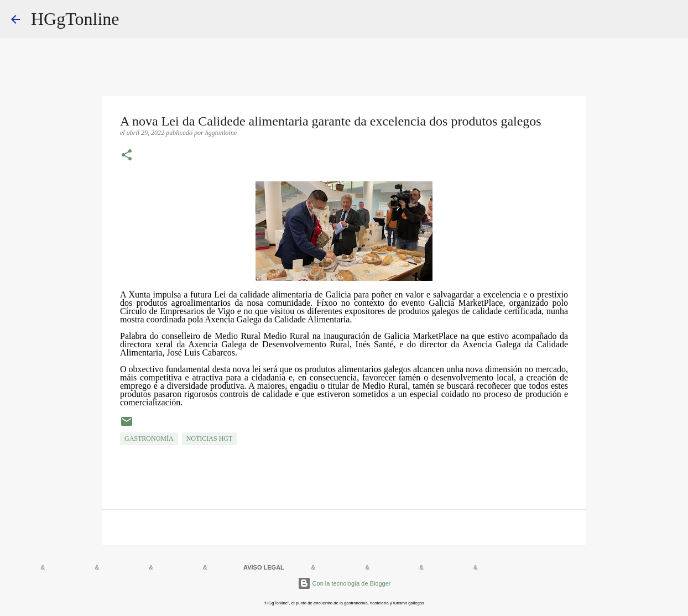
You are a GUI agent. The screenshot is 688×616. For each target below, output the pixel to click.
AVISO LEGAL (264, 567)
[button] (127, 156)
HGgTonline (75, 19)
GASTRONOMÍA (149, 438)
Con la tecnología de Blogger (344, 583)
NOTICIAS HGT (210, 438)
